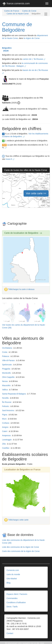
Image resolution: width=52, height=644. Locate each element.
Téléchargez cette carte (16, 520)
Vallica (5, 390)
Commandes (12, 598)
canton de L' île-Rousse (34, 59)
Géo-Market (12, 579)
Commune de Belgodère (17, 27)
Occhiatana (7, 348)
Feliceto (6, 406)
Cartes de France (12, 11)
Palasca (6, 356)
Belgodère (7, 48)
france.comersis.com (16, 4)
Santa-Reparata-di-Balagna (14, 394)
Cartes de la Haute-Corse (18, 14)
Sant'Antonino (8, 410)
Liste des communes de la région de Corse (21, 547)
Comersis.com (13, 570)
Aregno (5, 427)
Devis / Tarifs (12, 607)
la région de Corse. (32, 38)
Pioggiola (6, 369)
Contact (10, 633)
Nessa (5, 381)
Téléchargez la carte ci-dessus (19, 289)
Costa (5, 352)
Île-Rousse (7, 402)
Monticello (7, 373)
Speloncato (7, 365)
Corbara (6, 423)
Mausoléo (7, 385)
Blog (8, 583)
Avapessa (7, 435)
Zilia (4, 444)
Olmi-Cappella (9, 377)
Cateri (5, 431)
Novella (6, 398)
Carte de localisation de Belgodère (21, 233)
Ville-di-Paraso (9, 360)
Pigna (5, 415)
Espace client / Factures (17, 594)
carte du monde (13, 574)
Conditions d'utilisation (16, 602)
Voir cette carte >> (36, 193)
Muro (5, 419)
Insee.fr (10, 159)
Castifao (6, 448)
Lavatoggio (7, 440)
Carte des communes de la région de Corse (21, 551)
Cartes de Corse (29, 11)
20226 (5, 51)
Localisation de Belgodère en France (22, 470)
